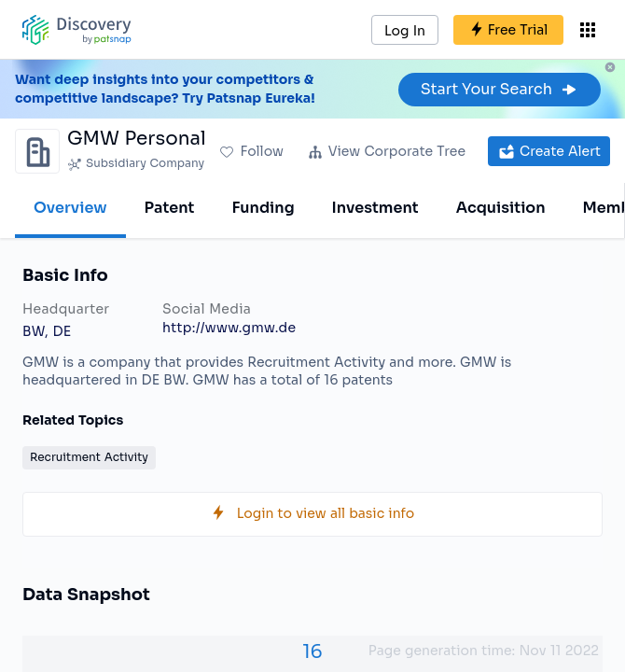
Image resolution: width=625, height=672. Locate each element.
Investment (375, 208)
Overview (70, 208)
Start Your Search (500, 89)
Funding (263, 208)
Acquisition (501, 208)
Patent (170, 208)
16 (312, 652)
